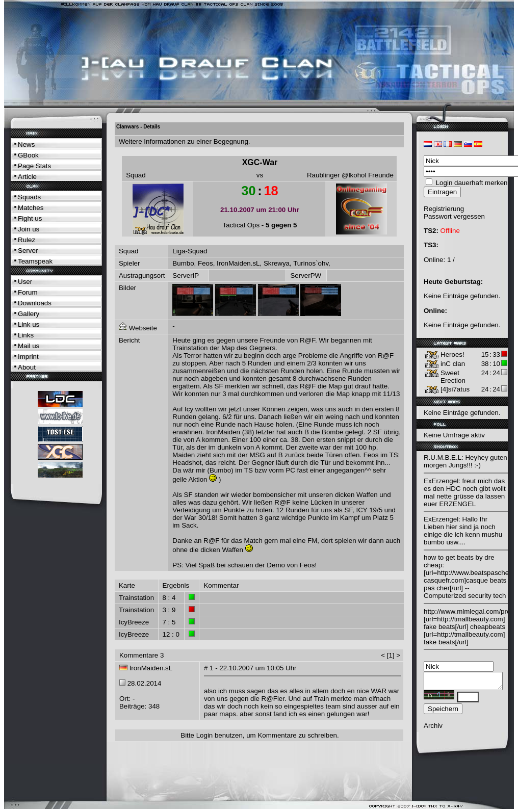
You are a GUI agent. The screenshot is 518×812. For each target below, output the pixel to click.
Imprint (28, 357)
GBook (28, 155)
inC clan (453, 364)
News (26, 145)
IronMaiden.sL (238, 263)
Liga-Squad (190, 251)
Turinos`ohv (311, 263)
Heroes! (452, 355)
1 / (451, 260)
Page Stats (34, 166)
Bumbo (183, 263)
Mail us (29, 346)
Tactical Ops (241, 225)
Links (26, 335)
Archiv (433, 729)
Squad (136, 175)
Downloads (35, 303)
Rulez (27, 240)
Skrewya (277, 263)
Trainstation (136, 598)
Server (28, 251)
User (25, 282)
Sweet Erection (453, 377)
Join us (29, 229)
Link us (29, 324)
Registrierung (444, 209)
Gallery (29, 314)
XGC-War (260, 162)
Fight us (30, 218)
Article (27, 177)
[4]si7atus (455, 389)
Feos (205, 263)
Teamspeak (35, 261)
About (27, 367)
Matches (31, 208)
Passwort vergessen (454, 216)
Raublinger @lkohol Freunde (350, 175)
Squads (29, 197)
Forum (28, 292)
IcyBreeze (134, 622)
